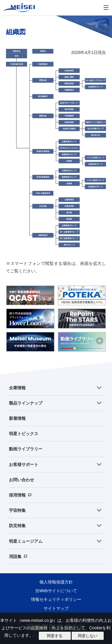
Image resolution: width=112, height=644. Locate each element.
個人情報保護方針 (56, 582)
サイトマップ (56, 608)
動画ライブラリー (26, 449)
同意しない (88, 636)
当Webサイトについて (56, 591)
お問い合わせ (22, 480)
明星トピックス (24, 434)
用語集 (15, 556)
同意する (55, 636)
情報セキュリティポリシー (56, 599)
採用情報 (17, 495)
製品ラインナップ (26, 403)
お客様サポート (24, 464)
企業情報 (17, 388)
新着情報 (17, 418)
